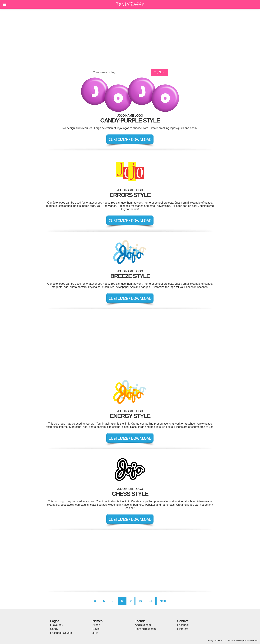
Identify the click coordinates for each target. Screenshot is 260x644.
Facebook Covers (61, 633)
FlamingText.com (145, 629)
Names (97, 621)
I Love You (57, 625)
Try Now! (160, 72)
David (96, 629)
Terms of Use (220, 641)
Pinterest (183, 629)
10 (140, 601)
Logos (55, 621)
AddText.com (143, 625)
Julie (95, 633)
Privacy (210, 641)
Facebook (183, 625)
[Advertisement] (130, 39)
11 (151, 601)
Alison (96, 625)
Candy (54, 629)
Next (163, 601)
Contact (183, 621)
